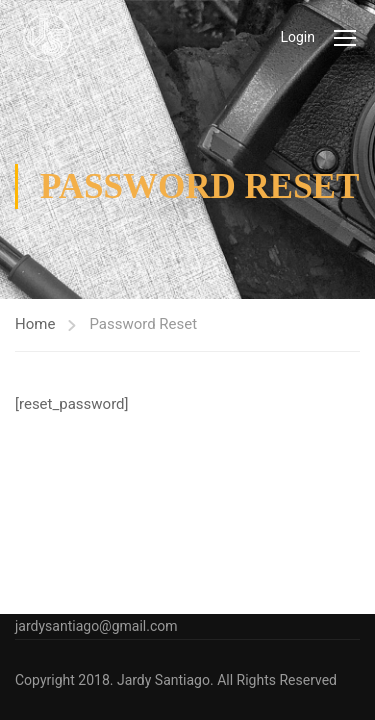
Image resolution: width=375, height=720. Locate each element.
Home (35, 324)
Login (297, 37)
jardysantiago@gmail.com (96, 626)
